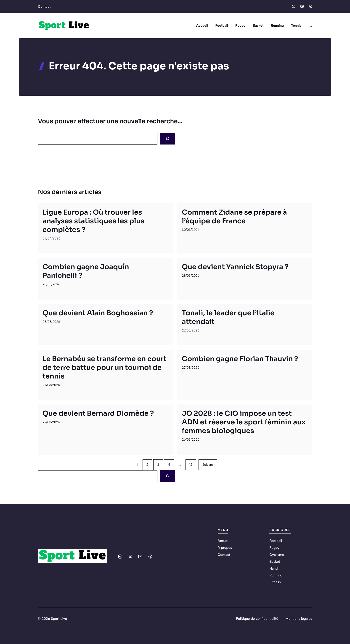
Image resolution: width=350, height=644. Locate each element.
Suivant (208, 465)
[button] (309, 26)
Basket (258, 26)
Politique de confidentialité (257, 619)
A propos (225, 548)
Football (222, 26)
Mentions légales (299, 619)
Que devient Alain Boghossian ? (98, 313)
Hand (273, 568)
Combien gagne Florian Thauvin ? (240, 359)
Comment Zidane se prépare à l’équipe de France (234, 217)
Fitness (275, 582)
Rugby (240, 26)
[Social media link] (293, 6)
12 (191, 465)
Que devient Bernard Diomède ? (98, 413)
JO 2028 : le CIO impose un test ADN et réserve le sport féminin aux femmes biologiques (244, 422)
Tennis (296, 26)
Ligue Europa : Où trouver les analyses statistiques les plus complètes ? (93, 221)
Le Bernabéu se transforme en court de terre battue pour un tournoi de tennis (105, 368)
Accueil (202, 26)
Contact (44, 7)
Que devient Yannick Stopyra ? (235, 267)
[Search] (167, 139)
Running (277, 26)
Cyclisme (277, 555)
